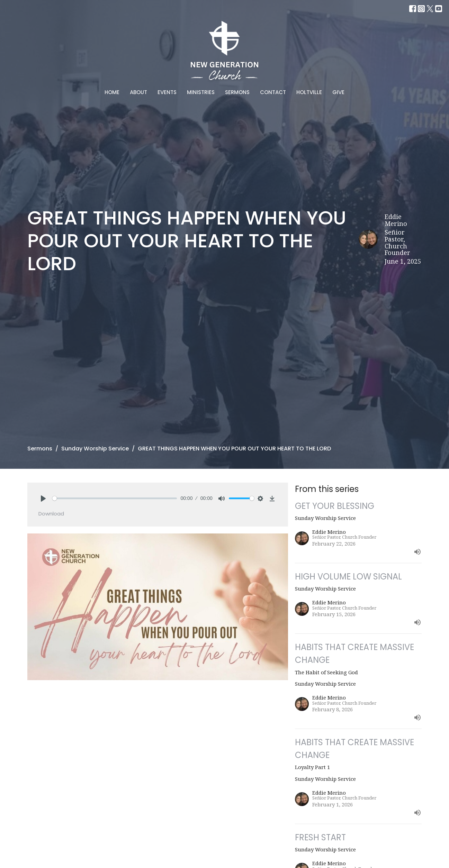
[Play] (43, 499)
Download (51, 514)
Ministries (201, 92)
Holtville (309, 92)
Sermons (237, 92)
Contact (273, 92)
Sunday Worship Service (95, 449)
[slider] (115, 498)
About (138, 92)
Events (167, 92)
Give (338, 92)
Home (112, 92)
